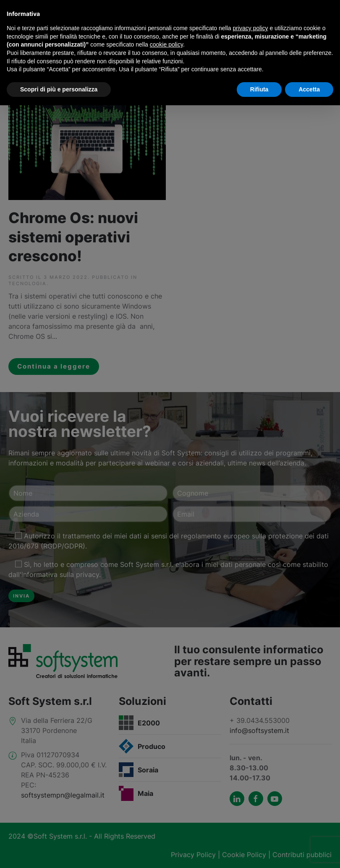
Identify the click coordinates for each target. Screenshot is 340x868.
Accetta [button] (309, 89)
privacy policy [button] (251, 28)
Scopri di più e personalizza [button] (59, 89)
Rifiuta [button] (259, 89)
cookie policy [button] (166, 44)
